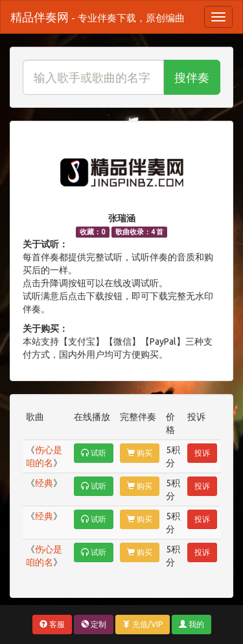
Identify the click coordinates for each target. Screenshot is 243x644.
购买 (140, 453)
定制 (94, 624)
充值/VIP (143, 624)
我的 (191, 624)
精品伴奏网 (98, 17)
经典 (44, 483)
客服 (52, 624)
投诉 (202, 453)
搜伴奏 (192, 77)
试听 (94, 453)
